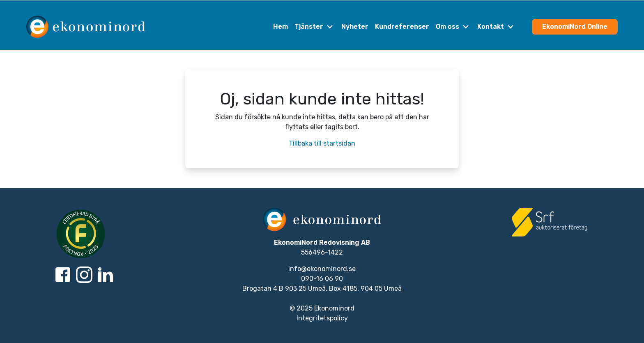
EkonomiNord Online (575, 27)
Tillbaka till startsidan (322, 143)
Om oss (453, 27)
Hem (281, 27)
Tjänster (315, 27)
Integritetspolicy (322, 318)
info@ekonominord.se (322, 269)
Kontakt (496, 27)
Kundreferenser (402, 27)
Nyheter (355, 27)
